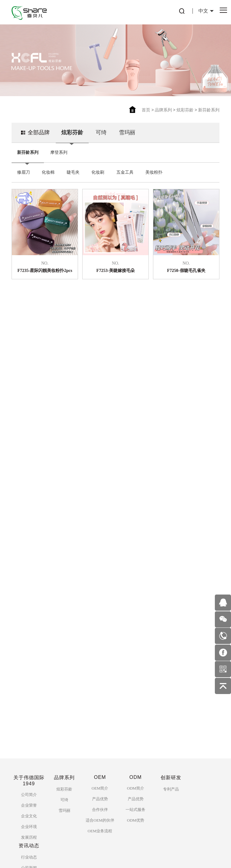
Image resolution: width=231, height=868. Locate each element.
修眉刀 (23, 170)
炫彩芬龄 (185, 110)
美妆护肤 (29, 741)
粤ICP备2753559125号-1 (96, 855)
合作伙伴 (100, 673)
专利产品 (171, 652)
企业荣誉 (29, 668)
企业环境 (29, 690)
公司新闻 (29, 731)
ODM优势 (136, 683)
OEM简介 (100, 651)
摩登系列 (59, 150)
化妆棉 (48, 170)
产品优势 (100, 662)
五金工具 (125, 170)
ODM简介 (136, 651)
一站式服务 (135, 673)
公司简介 (29, 658)
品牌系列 (163, 110)
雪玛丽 (127, 130)
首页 (146, 110)
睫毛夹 (73, 170)
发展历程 (29, 700)
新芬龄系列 (209, 110)
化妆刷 (98, 170)
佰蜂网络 (149, 855)
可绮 (101, 130)
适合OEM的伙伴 (100, 683)
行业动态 (29, 720)
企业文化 (29, 679)
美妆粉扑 (154, 170)
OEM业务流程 (100, 694)
